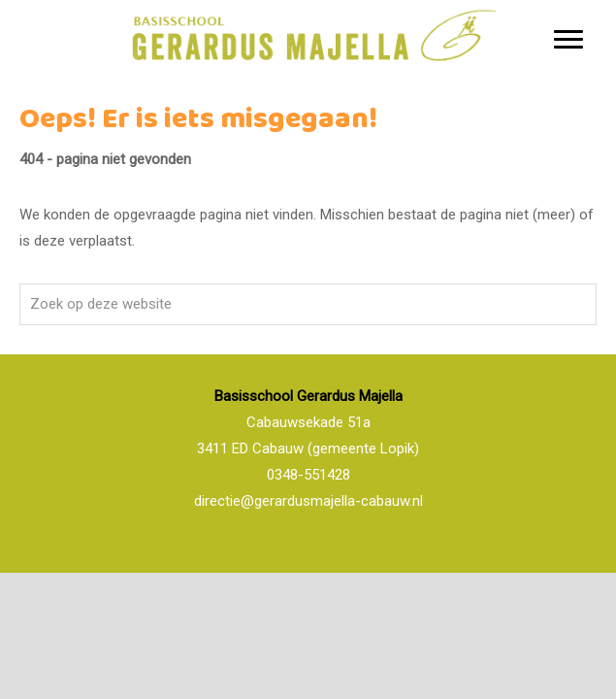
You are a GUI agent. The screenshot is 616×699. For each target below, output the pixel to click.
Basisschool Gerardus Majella (308, 4)
